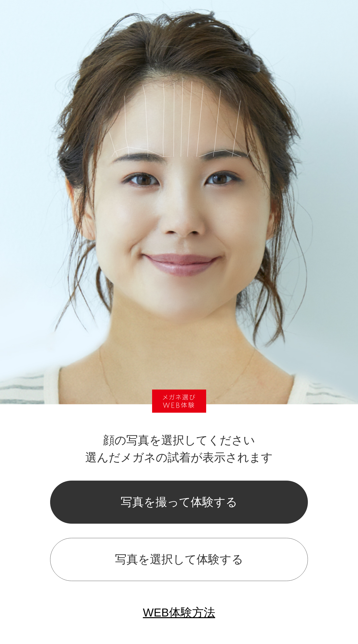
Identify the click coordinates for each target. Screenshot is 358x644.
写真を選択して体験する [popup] (179, 559)
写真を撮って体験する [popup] (179, 502)
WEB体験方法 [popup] (179, 613)
